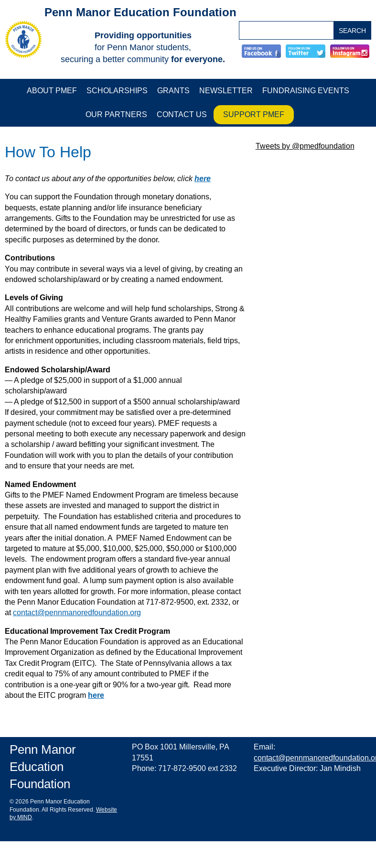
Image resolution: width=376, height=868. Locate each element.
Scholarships (117, 91)
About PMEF (52, 91)
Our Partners (116, 114)
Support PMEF (254, 114)
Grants (173, 91)
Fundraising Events (306, 91)
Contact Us (182, 114)
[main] (125, 422)
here (203, 179)
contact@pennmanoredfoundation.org (77, 613)
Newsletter (226, 91)
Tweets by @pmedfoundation (305, 146)
